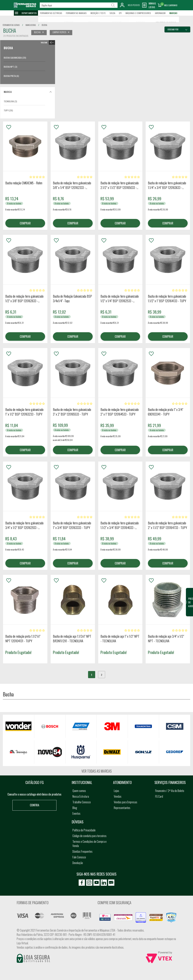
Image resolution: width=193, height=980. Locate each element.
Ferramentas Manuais (76, 13)
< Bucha (47, 42)
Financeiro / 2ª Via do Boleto (170, 791)
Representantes (122, 808)
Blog (75, 808)
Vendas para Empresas (126, 802)
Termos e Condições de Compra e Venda (89, 844)
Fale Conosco (79, 857)
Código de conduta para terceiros (89, 836)
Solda (112, 13)
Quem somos (79, 791)
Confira (35, 805)
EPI (120, 13)
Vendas (118, 796)
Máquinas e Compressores (138, 13)
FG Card (159, 796)
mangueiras (31, 25)
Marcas (173, 13)
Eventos (76, 813)
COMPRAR (25, 223)
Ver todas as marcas (97, 771)
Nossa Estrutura (81, 796)
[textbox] (79, 5)
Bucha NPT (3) (10, 67)
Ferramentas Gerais (11, 25)
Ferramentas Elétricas (51, 13)
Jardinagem (160, 13)
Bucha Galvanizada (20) (15, 58)
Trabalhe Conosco (82, 802)
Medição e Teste (98, 13)
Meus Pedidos (134, 5)
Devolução (78, 863)
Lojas (116, 791)
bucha (44, 25)
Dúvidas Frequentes (82, 851)
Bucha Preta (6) (11, 76)
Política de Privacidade (84, 830)
